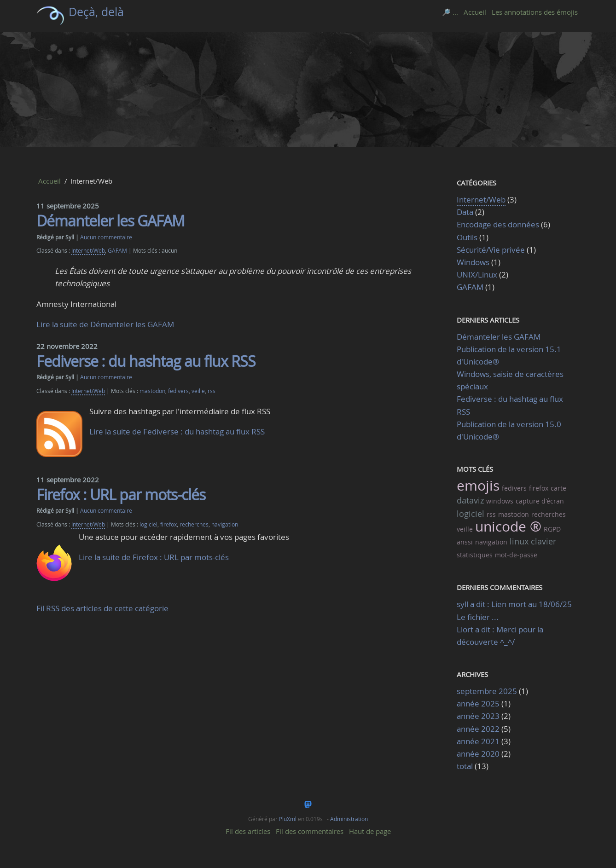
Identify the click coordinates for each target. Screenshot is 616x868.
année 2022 (478, 729)
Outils (467, 237)
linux (519, 541)
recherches (194, 524)
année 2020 (478, 754)
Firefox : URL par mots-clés (121, 495)
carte (558, 488)
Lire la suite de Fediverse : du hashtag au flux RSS (177, 431)
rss (212, 391)
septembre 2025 (487, 691)
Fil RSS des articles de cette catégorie (102, 608)
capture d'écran (540, 501)
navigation (225, 524)
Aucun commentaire (106, 237)
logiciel (148, 524)
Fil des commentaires (310, 831)
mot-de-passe (516, 555)
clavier (543, 541)
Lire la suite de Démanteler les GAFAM (105, 324)
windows (500, 501)
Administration (349, 819)
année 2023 (478, 716)
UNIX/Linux (477, 275)
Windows (473, 262)
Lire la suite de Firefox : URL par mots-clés (154, 557)
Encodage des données (498, 224)
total (466, 766)
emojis (478, 486)
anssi (465, 542)
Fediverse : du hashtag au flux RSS (146, 361)
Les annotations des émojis (535, 12)
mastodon (152, 391)
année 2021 (478, 741)
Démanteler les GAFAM (110, 221)
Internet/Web (88, 251)
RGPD (552, 529)
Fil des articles (248, 831)
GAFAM (117, 251)
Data (465, 212)
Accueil (475, 12)
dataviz (470, 500)
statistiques (475, 555)
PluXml (288, 819)
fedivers (178, 391)
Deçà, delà (96, 12)
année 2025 (478, 703)
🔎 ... (450, 12)
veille (198, 391)
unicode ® (508, 527)
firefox (169, 524)
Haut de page (370, 831)
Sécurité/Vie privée (491, 250)
